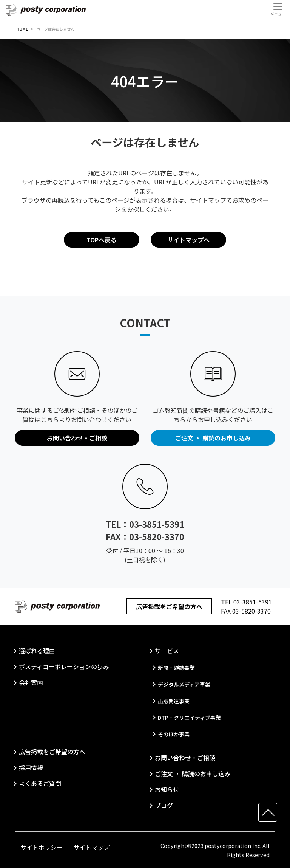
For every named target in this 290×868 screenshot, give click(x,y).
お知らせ (167, 789)
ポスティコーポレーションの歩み (64, 666)
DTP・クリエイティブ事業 (189, 718)
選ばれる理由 (37, 651)
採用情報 (31, 767)
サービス (167, 651)
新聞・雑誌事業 (176, 668)
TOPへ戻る (102, 240)
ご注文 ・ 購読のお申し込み (193, 773)
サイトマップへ (188, 240)
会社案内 (31, 682)
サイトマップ (91, 847)
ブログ (164, 805)
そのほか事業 (174, 734)
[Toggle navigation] (278, 9)
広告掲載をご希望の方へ (169, 606)
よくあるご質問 (40, 783)
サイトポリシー (42, 847)
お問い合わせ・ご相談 (185, 758)
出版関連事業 (174, 701)
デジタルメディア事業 (184, 684)
